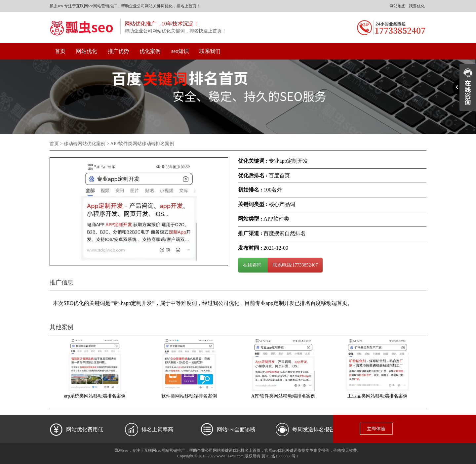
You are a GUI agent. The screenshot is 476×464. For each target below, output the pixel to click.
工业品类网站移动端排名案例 (377, 396)
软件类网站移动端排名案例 (189, 396)
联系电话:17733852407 (295, 265)
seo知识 (180, 51)
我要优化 (417, 6)
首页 (60, 51)
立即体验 (376, 429)
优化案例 (150, 51)
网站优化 (87, 51)
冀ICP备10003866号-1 (280, 456)
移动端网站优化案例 (85, 144)
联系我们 (210, 51)
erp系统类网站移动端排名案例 (95, 396)
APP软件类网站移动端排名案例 (283, 396)
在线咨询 (253, 265)
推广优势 (118, 51)
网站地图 (398, 6)
